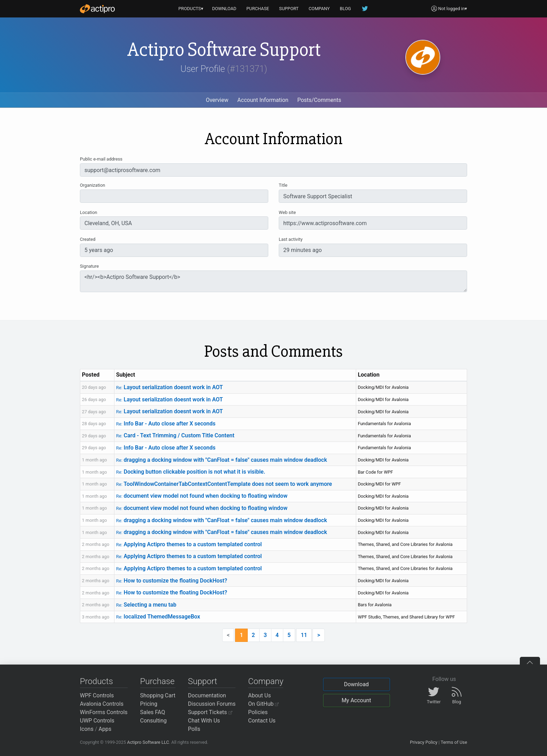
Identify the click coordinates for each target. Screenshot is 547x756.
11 (304, 635)
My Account (356, 700)
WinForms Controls (104, 712)
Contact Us (262, 721)
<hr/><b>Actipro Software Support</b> (273, 281)
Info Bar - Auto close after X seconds (166, 424)
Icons (87, 729)
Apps (105, 729)
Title (283, 185)
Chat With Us (204, 721)
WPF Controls (97, 695)
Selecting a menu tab (146, 605)
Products (96, 681)
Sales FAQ (153, 712)
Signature (89, 266)
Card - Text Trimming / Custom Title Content (175, 435)
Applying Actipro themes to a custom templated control (189, 544)
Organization (92, 185)
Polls (194, 729)
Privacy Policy (424, 742)
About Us (259, 695)
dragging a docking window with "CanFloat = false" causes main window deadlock (222, 460)
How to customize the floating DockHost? (172, 581)
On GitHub (263, 704)
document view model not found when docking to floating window (202, 496)
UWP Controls (97, 721)
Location (89, 212)
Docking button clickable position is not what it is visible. (191, 472)
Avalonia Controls (102, 704)
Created (88, 239)
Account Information (263, 100)
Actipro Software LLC (148, 742)
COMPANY (319, 9)
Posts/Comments (319, 100)
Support (203, 681)
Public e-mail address (101, 159)
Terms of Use (454, 742)
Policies (258, 712)
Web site (287, 212)
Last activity (291, 239)
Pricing (149, 704)
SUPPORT (289, 9)
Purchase (158, 681)
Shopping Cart (158, 695)
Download (356, 684)
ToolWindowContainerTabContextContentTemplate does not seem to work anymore (224, 484)
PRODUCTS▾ (191, 9)
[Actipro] (97, 9)
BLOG (345, 9)
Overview (217, 100)
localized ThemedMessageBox (158, 617)
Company (266, 681)
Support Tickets (210, 712)
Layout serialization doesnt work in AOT (170, 387)
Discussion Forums (212, 704)
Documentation (207, 695)
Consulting (153, 721)
